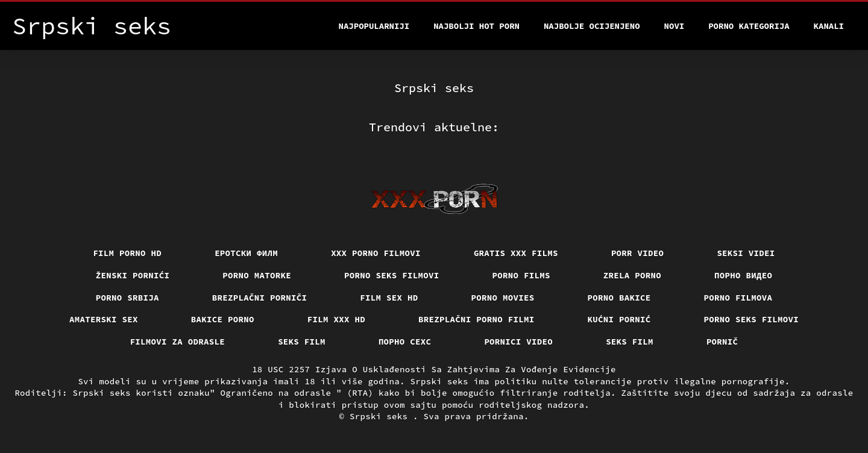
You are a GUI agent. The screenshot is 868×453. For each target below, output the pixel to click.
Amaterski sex (104, 319)
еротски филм (246, 253)
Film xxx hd (336, 319)
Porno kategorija (749, 26)
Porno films (521, 275)
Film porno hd (127, 253)
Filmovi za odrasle (178, 342)
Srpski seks (381, 416)
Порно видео (743, 275)
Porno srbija (127, 298)
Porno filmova (738, 298)
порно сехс (405, 342)
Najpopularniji (374, 26)
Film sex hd (389, 298)
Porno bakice (619, 298)
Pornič (722, 342)
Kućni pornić (619, 319)
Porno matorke (257, 275)
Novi (675, 26)
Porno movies (503, 298)
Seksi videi (746, 253)
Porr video (638, 253)
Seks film (302, 342)
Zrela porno (632, 275)
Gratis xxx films (516, 253)
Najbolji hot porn (476, 26)
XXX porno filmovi (376, 253)
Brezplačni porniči (260, 298)
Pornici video (518, 342)
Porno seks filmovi (392, 275)
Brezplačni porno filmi (476, 319)
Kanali (829, 26)
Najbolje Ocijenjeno (592, 26)
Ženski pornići (133, 275)
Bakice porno (223, 319)
